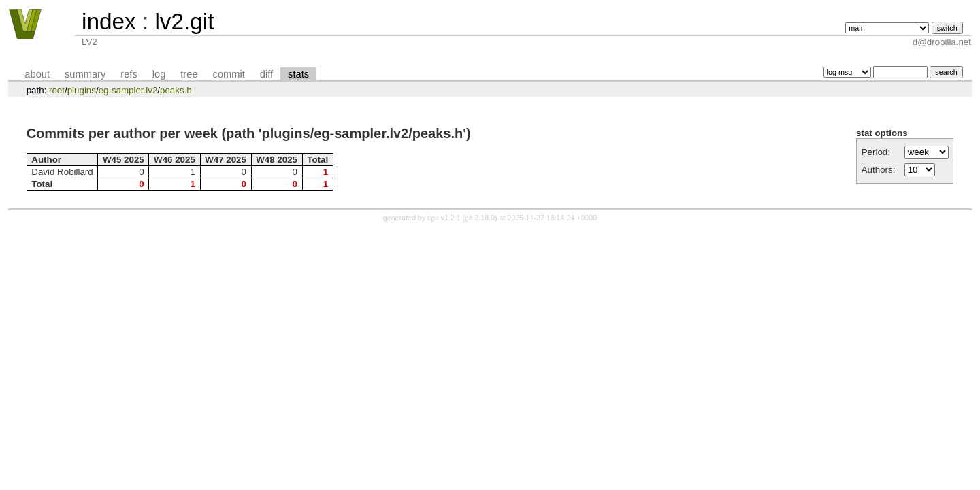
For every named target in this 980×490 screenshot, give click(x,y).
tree (189, 74)
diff (266, 74)
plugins (82, 90)
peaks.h (176, 90)
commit (229, 74)
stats (298, 74)
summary (85, 74)
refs (129, 74)
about (37, 74)
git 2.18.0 (480, 218)
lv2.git (184, 21)
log (159, 74)
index (109, 21)
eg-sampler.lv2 (128, 90)
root (57, 90)
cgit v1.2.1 (444, 218)
